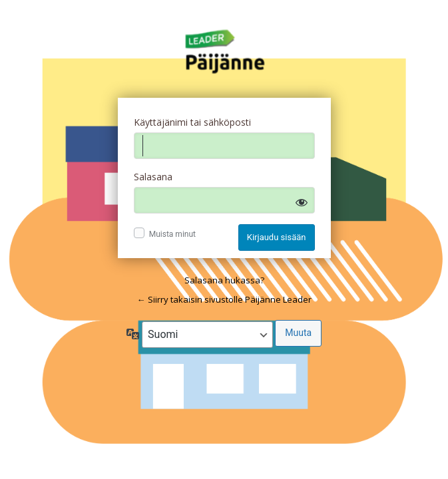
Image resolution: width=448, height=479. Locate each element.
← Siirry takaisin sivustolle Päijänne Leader (224, 299)
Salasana (153, 177)
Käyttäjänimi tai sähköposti (192, 122)
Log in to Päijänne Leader (224, 52)
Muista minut (172, 234)
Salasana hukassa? (224, 280)
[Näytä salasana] (302, 202)
